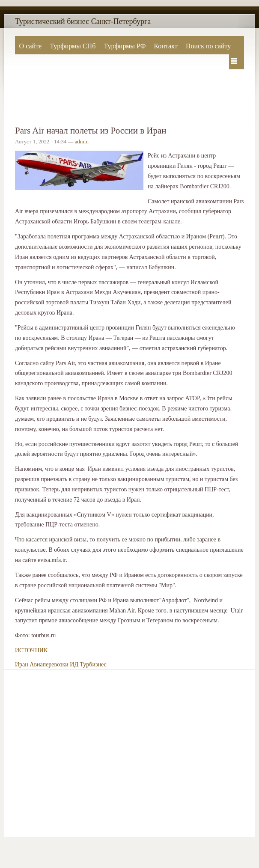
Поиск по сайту (208, 46)
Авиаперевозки (49, 664)
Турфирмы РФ (125, 46)
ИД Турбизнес (88, 664)
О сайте (31, 46)
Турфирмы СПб (73, 46)
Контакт (165, 46)
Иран (22, 664)
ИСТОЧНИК (31, 650)
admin (82, 142)
